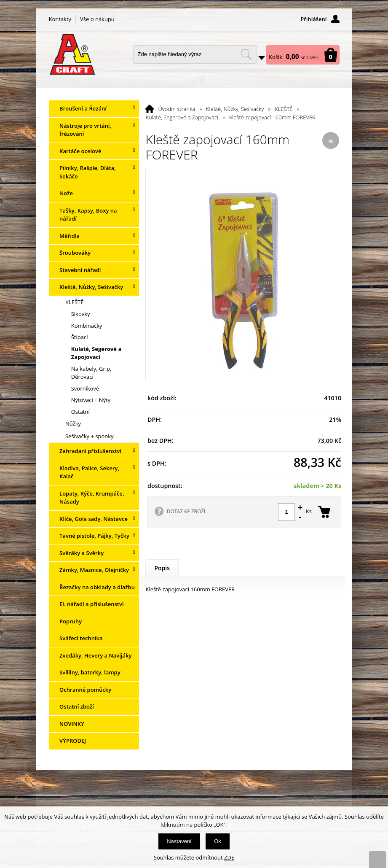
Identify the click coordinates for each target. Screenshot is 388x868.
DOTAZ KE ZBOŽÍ (186, 511)
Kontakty (60, 19)
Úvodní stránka (177, 109)
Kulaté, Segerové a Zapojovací (182, 117)
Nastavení (179, 841)
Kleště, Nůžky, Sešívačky (235, 109)
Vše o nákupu (97, 19)
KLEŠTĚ (284, 109)
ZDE (229, 857)
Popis (162, 568)
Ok (218, 841)
